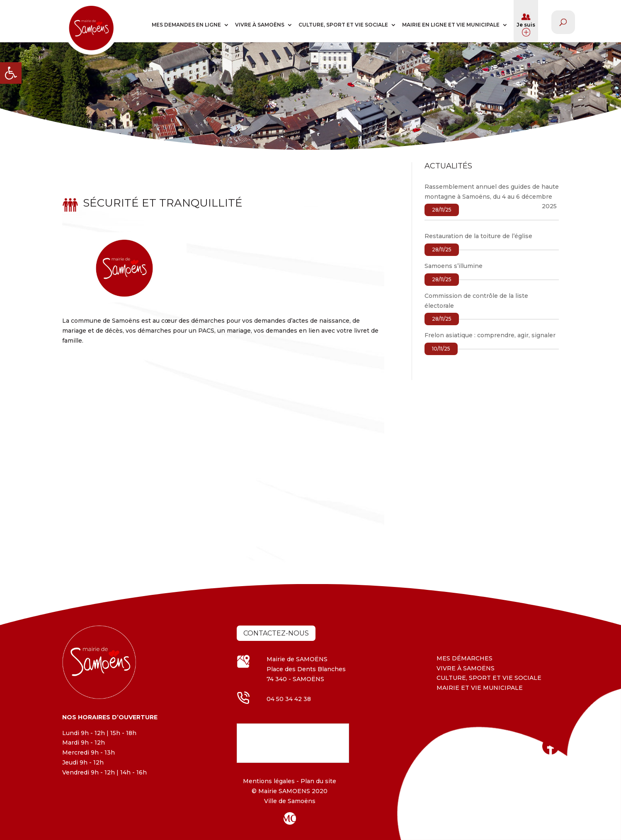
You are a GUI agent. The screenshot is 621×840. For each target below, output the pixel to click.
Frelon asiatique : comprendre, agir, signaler (490, 335)
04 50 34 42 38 (289, 699)
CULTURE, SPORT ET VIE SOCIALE (343, 25)
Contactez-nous (276, 633)
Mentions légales (269, 781)
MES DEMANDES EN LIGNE (186, 25)
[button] (11, 73)
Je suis (526, 24)
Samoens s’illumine (454, 266)
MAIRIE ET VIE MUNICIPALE (480, 688)
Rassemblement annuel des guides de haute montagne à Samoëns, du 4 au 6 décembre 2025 (492, 197)
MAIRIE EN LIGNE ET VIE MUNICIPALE (451, 25)
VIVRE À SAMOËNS (260, 25)
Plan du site (318, 781)
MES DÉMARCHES (465, 658)
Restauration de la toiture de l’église (478, 236)
